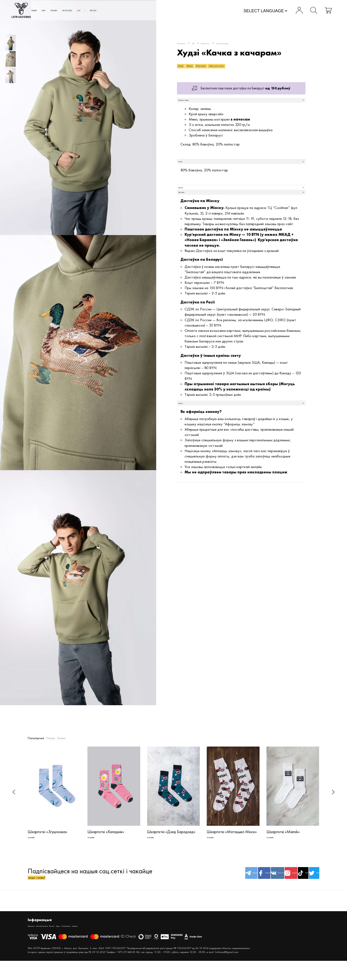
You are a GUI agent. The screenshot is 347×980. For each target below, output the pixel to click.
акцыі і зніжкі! (49, 887)
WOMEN (109, 11)
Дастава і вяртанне (61, 939)
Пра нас (183, 11)
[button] (14, 792)
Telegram (184, 882)
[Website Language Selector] (249, 12)
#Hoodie (187, 69)
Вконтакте (234, 882)
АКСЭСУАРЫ (136, 11)
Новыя (71, 11)
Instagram (258, 882)
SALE (159, 11)
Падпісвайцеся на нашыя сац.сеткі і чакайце (90, 882)
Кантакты (86, 939)
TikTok (283, 882)
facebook (209, 882)
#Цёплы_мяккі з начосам (274, 69)
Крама (100, 939)
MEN (90, 11)
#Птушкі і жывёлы (236, 69)
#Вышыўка (208, 69)
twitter (308, 882)
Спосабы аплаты (121, 939)
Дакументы (36, 939)
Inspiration (144, 939)
